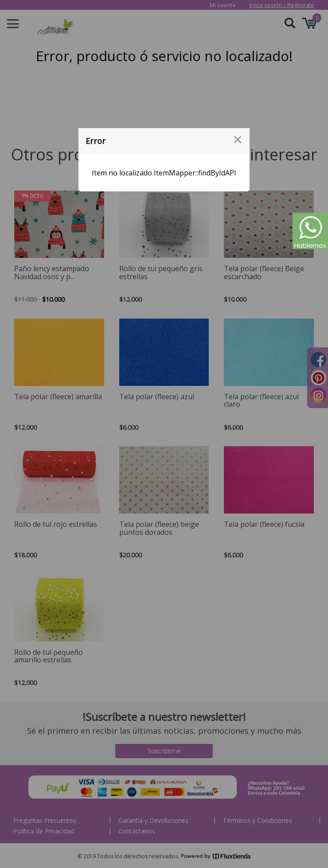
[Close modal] (238, 140)
